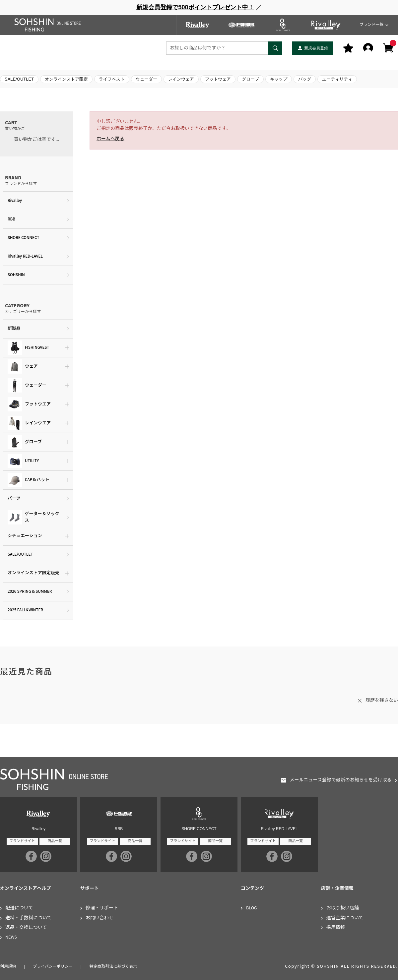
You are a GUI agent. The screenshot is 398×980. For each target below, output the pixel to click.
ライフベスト (112, 79)
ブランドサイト (22, 841)
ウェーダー (146, 79)
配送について (19, 908)
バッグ (305, 79)
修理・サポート (102, 908)
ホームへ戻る (110, 139)
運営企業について (345, 918)
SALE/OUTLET (19, 79)
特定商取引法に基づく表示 (113, 967)
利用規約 (8, 967)
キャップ (279, 79)
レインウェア (181, 79)
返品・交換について (26, 928)
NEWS (11, 937)
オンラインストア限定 (66, 79)
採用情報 (336, 928)
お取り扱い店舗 (343, 908)
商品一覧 (55, 841)
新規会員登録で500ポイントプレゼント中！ (195, 7)
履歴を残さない (382, 701)
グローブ (250, 79)
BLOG (252, 908)
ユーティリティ (337, 79)
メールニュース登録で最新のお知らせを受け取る (340, 780)
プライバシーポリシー (53, 967)
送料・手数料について (29, 918)
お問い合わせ (99, 918)
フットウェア (218, 79)
